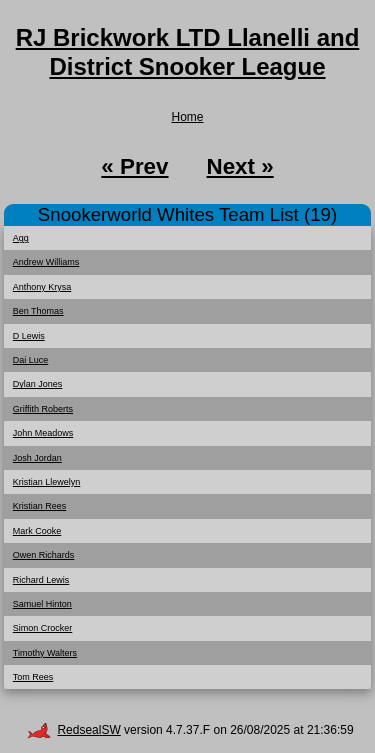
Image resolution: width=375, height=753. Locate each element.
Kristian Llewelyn (47, 482)
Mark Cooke (37, 531)
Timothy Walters (45, 653)
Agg (21, 238)
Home (187, 117)
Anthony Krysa (42, 287)
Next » (239, 166)
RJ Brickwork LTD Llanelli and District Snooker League (188, 52)
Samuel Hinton (42, 604)
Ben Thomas (38, 311)
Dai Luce (31, 360)
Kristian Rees (40, 506)
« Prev (134, 166)
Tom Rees (33, 677)
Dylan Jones (38, 384)
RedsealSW (73, 730)
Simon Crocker (43, 628)
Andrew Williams (46, 262)
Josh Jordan (37, 458)
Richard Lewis (41, 580)
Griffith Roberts (43, 409)
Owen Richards (44, 555)
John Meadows (43, 433)
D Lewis (29, 336)
